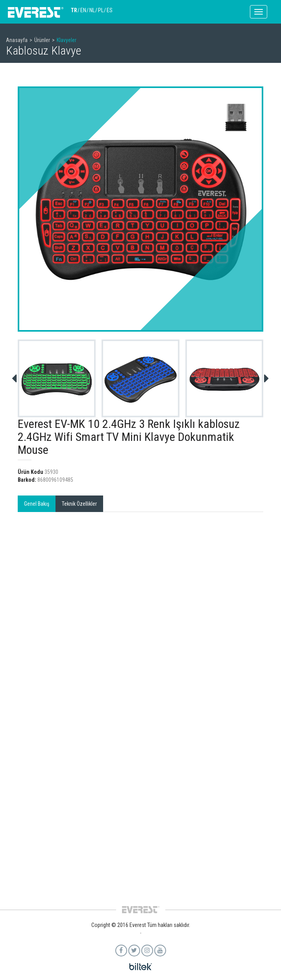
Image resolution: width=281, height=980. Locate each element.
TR (74, 10)
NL (92, 10)
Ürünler (42, 40)
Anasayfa (17, 40)
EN (83, 10)
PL (101, 10)
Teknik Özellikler (79, 504)
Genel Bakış (37, 504)
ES (110, 10)
